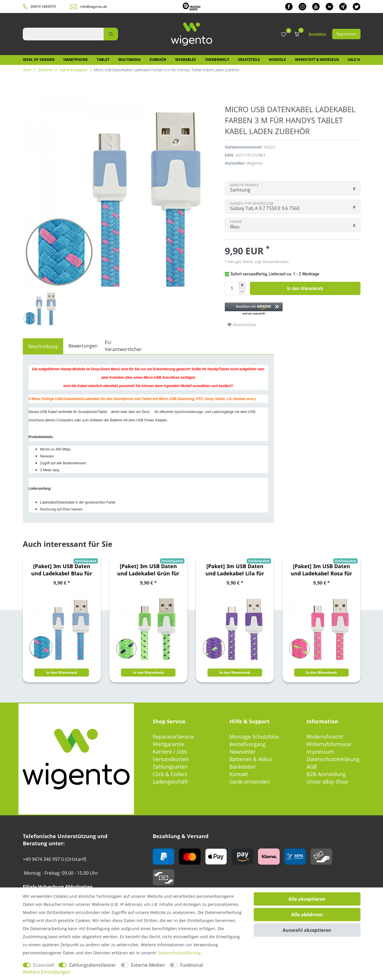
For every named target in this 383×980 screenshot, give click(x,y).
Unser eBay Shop (327, 782)
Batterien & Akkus (251, 759)
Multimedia (129, 60)
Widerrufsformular (329, 744)
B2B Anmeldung (326, 774)
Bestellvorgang (247, 744)
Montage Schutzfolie (254, 737)
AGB (312, 767)
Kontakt (239, 774)
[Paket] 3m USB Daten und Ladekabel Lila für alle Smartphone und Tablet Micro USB (235, 570)
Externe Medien (148, 965)
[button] (290, 309)
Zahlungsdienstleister (93, 965)
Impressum (320, 752)
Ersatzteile (249, 60)
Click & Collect (170, 774)
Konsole (278, 60)
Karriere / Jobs (170, 752)
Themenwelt (217, 60)
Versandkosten (275, 262)
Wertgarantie (168, 744)
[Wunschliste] (284, 35)
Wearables (186, 60)
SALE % (354, 60)
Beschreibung (43, 346)
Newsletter (243, 752)
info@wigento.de (94, 6)
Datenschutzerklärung (333, 759)
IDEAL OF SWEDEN (39, 60)
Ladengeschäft (170, 782)
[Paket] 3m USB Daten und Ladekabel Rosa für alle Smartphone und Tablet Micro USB (321, 570)
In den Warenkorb (305, 289)
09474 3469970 (43, 6)
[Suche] (111, 34)
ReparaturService (173, 737)
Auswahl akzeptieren (307, 930)
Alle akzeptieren (307, 899)
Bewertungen (83, 346)
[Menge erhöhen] (242, 285)
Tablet (103, 60)
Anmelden (317, 34)
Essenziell (44, 965)
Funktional (191, 965)
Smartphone (75, 60)
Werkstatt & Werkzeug (317, 60)
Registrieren (346, 34)
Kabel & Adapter (73, 70)
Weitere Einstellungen (47, 972)
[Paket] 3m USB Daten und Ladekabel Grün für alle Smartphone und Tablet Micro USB (148, 570)
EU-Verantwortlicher (123, 346)
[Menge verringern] (242, 292)
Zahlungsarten (170, 767)
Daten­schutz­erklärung (179, 953)
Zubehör (158, 60)
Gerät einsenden (250, 782)
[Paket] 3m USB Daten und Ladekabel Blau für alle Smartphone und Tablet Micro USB (62, 570)
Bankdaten (242, 767)
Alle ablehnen (307, 915)
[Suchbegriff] (63, 34)
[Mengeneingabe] (232, 288)
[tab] (43, 346)
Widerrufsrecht (325, 737)
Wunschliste (242, 325)
